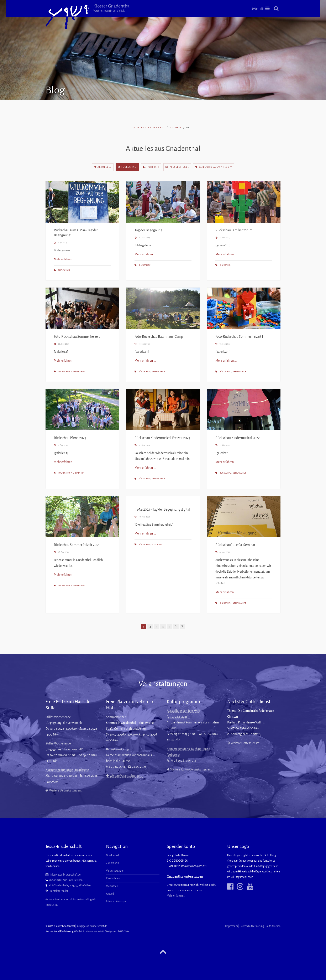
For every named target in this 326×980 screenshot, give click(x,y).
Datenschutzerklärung (252, 926)
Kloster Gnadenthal (112, 8)
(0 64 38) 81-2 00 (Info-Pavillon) (66, 880)
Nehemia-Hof (78, 372)
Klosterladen (113, 878)
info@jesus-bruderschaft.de (65, 875)
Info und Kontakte (116, 902)
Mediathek (157, 544)
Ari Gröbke (123, 932)
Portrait (151, 167)
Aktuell (176, 128)
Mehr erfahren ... (65, 259)
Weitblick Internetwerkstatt (89, 932)
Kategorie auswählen (214, 167)
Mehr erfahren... (176, 896)
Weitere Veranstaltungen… (64, 790)
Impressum (232, 926)
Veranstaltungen (115, 871)
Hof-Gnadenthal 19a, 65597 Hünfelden (70, 886)
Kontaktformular (59, 891)
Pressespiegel (177, 167)
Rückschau (127, 167)
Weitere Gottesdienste (243, 743)
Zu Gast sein (112, 863)
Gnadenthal (112, 855)
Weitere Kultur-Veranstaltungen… (190, 769)
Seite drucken (273, 926)
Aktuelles (103, 167)
